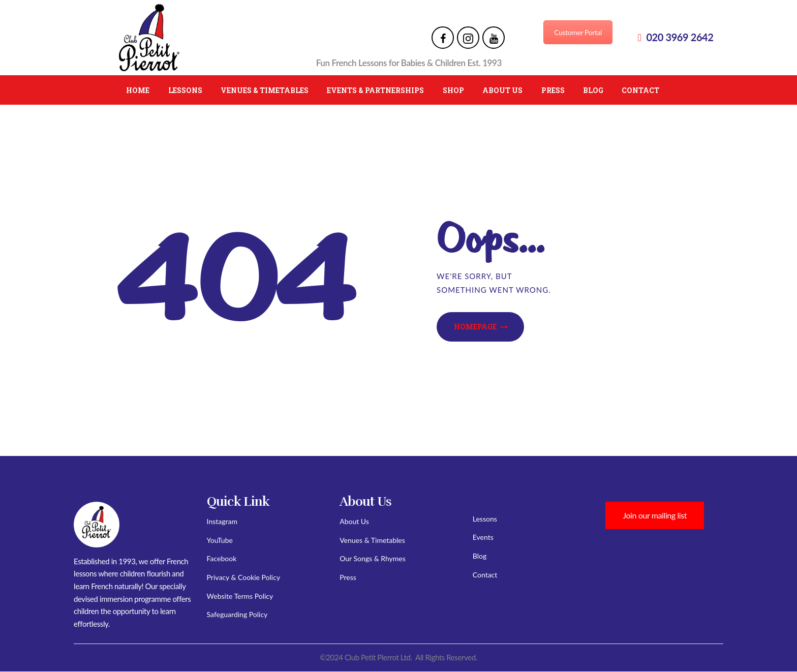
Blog (480, 556)
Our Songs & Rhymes (373, 558)
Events (483, 537)
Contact (485, 575)
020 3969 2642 (680, 37)
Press (348, 577)
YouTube (220, 540)
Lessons (485, 519)
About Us (354, 521)
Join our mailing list (655, 515)
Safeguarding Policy (237, 614)
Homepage (475, 327)
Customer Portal (578, 32)
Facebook (222, 558)
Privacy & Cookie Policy (244, 577)
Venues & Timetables (372, 540)
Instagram (222, 521)
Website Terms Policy (240, 596)
